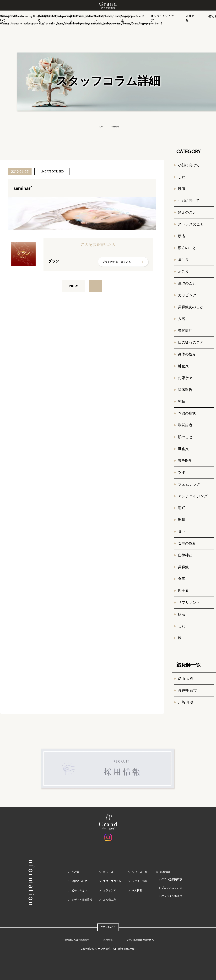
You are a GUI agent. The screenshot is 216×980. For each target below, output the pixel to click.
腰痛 (182, 189)
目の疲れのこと (191, 342)
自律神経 (185, 555)
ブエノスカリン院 (172, 888)
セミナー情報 (140, 881)
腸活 (182, 614)
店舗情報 (190, 17)
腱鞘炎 (183, 366)
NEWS (212, 17)
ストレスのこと (191, 224)
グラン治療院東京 (172, 880)
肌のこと (185, 437)
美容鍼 (183, 567)
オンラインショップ (162, 17)
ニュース (108, 872)
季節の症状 (187, 413)
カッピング (187, 295)
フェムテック (189, 484)
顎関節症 (185, 331)
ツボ (182, 472)
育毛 (182, 532)
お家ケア (185, 378)
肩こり (184, 260)
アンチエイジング (193, 496)
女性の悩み (187, 543)
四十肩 (183, 591)
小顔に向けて (189, 165)
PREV (73, 286)
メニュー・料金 (130, 17)
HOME (75, 872)
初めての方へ (79, 891)
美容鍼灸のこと (191, 307)
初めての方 (76, 17)
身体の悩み (187, 354)
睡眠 (182, 508)
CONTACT (108, 927)
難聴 (182, 402)
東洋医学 (185, 461)
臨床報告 (185, 390)
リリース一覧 (140, 872)
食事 (182, 579)
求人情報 (137, 891)
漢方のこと (187, 248)
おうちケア (109, 891)
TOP (101, 127)
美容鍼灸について (48, 17)
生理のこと (187, 283)
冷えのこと (187, 212)
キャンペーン (101, 17)
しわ (182, 177)
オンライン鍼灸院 (172, 896)
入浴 (182, 319)
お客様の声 (109, 900)
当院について (79, 881)
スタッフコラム (112, 881)
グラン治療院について (12, 17)
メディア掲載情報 (82, 900)
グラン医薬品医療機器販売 (140, 940)
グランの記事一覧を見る (117, 262)
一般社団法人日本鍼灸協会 (76, 940)
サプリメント (189, 602)
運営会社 (108, 940)
